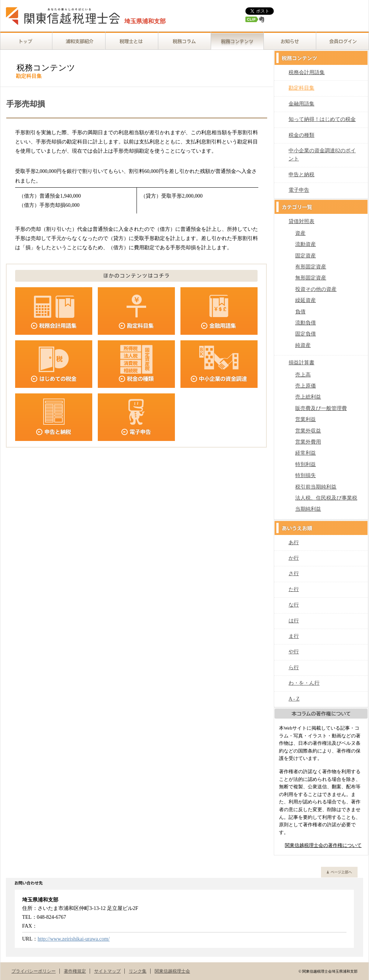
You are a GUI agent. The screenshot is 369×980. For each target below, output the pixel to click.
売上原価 (306, 386)
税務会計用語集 (307, 72)
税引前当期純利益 (316, 487)
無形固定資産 (311, 278)
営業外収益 (308, 431)
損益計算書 (301, 363)
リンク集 (138, 971)
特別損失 (306, 475)
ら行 (294, 668)
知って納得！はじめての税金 (322, 119)
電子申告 (299, 190)
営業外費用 (308, 442)
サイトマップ (107, 971)
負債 (300, 312)
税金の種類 (301, 135)
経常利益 (306, 453)
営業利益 (306, 419)
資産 (300, 233)
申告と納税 (301, 175)
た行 (294, 589)
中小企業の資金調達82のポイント (322, 155)
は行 (294, 621)
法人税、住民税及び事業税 (326, 498)
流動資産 (306, 244)
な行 (294, 605)
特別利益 (306, 464)
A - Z (294, 699)
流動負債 (306, 323)
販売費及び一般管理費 (321, 408)
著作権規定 (75, 971)
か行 (294, 558)
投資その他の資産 (316, 289)
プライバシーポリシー (34, 971)
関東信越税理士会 (172, 971)
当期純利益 (308, 509)
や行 (294, 652)
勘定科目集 (301, 88)
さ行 (294, 574)
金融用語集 (301, 104)
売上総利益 (308, 397)
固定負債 (306, 334)
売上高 (303, 375)
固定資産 (306, 256)
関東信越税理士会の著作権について (323, 845)
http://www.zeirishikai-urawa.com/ (74, 939)
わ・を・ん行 (304, 683)
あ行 (294, 543)
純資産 (303, 345)
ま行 (294, 636)
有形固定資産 (311, 267)
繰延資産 (306, 300)
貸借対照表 (301, 221)
